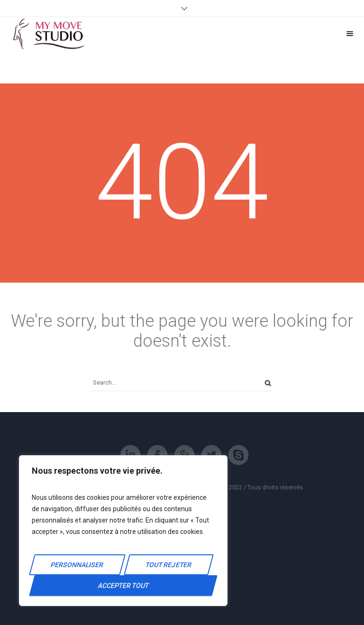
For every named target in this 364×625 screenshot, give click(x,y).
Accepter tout (123, 586)
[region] (123, 531)
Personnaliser (77, 565)
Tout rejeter (168, 565)
